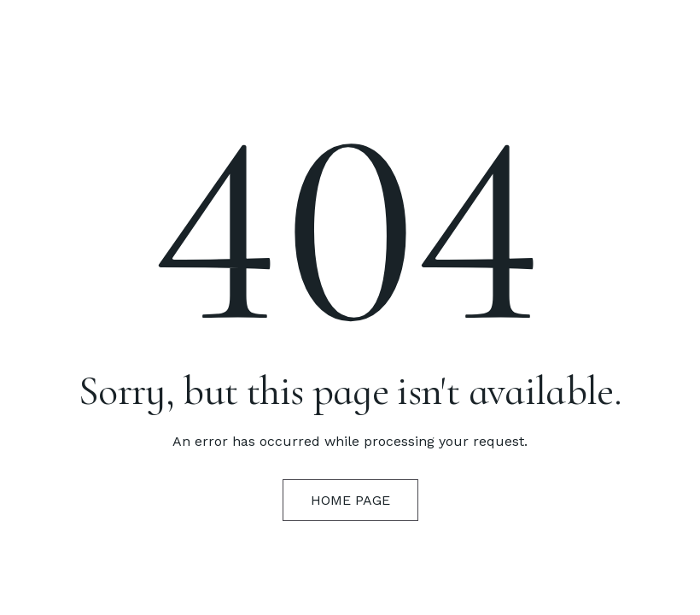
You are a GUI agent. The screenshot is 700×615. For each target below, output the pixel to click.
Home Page (350, 500)
